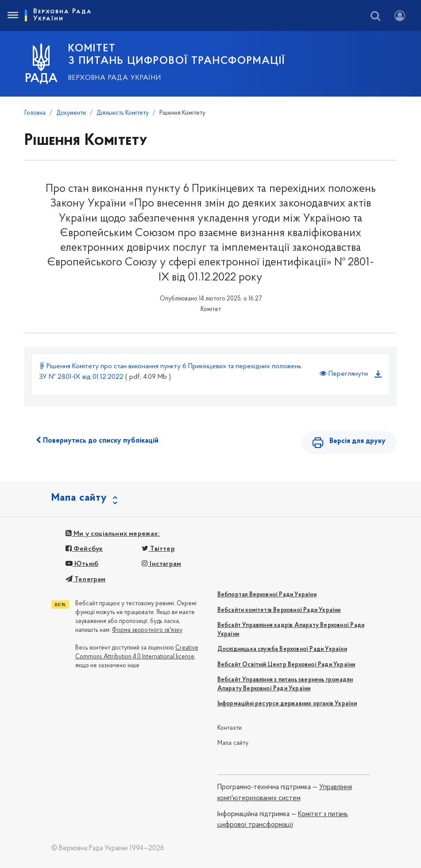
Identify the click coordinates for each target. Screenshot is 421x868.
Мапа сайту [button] (79, 498)
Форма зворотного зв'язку (147, 630)
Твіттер (158, 549)
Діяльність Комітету (123, 113)
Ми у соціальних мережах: (113, 534)
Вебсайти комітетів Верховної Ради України (279, 610)
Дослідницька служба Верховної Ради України (282, 649)
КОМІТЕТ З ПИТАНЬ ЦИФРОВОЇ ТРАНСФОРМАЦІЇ (177, 55)
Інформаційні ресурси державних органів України (287, 704)
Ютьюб (82, 564)
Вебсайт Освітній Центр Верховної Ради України (286, 665)
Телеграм (86, 580)
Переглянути (344, 374)
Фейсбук (84, 549)
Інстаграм (161, 564)
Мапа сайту (233, 743)
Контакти (230, 728)
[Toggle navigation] (12, 16)
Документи (71, 113)
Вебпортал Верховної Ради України (267, 595)
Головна (35, 113)
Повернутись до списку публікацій (97, 440)
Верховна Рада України (115, 78)
